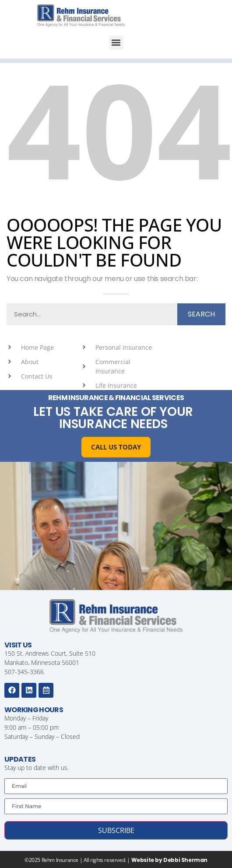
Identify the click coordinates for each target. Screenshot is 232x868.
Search (201, 314)
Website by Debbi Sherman (169, 860)
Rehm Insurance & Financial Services (116, 398)
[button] (116, 43)
